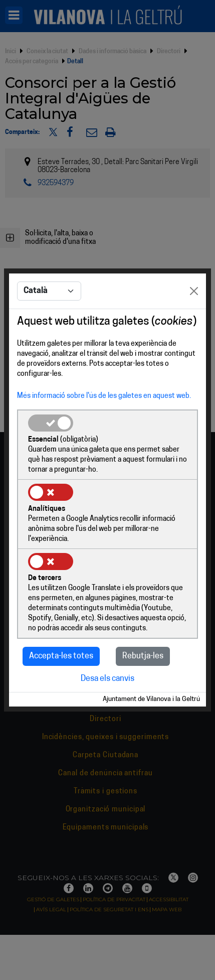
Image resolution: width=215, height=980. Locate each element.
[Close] (194, 291)
